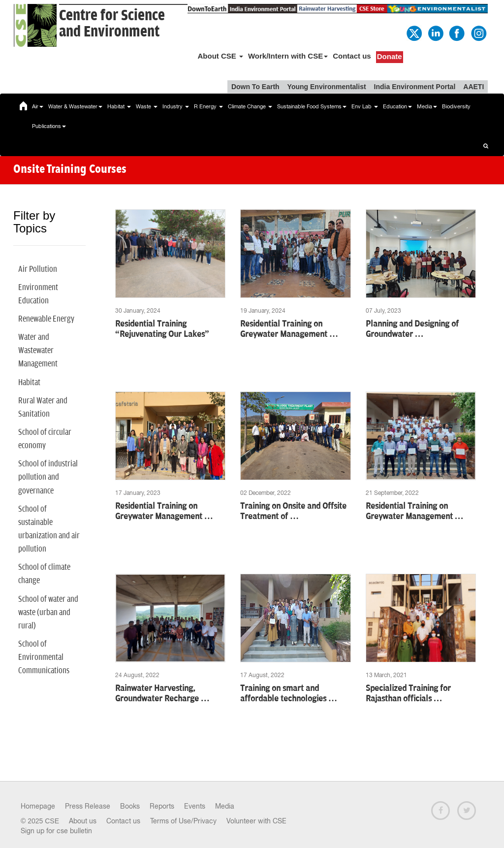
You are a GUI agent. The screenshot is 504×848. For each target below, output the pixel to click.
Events (195, 806)
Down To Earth (255, 87)
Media (427, 106)
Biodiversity (456, 106)
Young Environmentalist (327, 87)
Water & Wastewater (75, 106)
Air (38, 106)
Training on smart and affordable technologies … (289, 694)
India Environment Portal (415, 87)
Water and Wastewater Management (38, 351)
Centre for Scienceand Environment (112, 24)
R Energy (208, 106)
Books (130, 806)
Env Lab (365, 106)
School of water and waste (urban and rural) (48, 613)
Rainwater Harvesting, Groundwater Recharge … (162, 694)
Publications (49, 126)
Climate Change (250, 106)
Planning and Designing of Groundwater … (412, 329)
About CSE (220, 56)
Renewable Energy (46, 319)
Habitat (119, 106)
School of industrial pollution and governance (48, 477)
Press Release (88, 806)
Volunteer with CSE (256, 821)
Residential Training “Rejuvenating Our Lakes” (162, 329)
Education (397, 106)
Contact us (352, 56)
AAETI (473, 87)
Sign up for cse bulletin (56, 831)
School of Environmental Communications (44, 657)
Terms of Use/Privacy (183, 821)
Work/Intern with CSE (288, 56)
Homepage (38, 806)
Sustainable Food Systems (312, 106)
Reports (162, 806)
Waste (147, 106)
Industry (176, 106)
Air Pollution (38, 269)
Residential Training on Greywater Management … (289, 329)
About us (83, 821)
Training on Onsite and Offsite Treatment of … (293, 511)
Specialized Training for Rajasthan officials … (408, 694)
